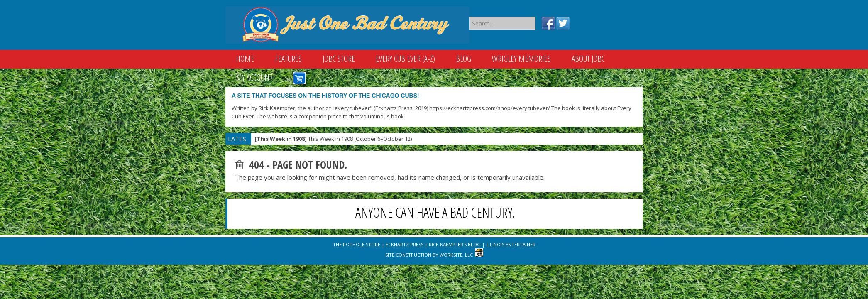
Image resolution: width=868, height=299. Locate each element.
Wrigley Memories (521, 59)
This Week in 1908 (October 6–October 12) (333, 139)
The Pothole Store (357, 244)
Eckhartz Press (405, 244)
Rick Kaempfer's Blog (455, 244)
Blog (463, 59)
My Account (254, 77)
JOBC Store (339, 59)
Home (245, 59)
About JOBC (588, 59)
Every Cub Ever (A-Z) (405, 59)
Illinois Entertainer (511, 244)
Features (288, 59)
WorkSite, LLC (456, 255)
